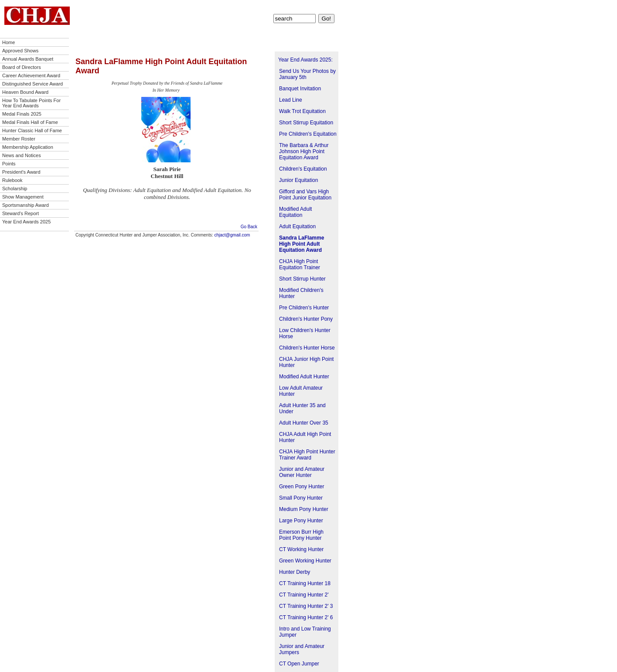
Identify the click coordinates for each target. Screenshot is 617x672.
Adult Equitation (297, 226)
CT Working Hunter (301, 549)
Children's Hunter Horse (307, 348)
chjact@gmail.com (232, 235)
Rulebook (12, 180)
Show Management (23, 197)
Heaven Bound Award (25, 92)
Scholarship (15, 189)
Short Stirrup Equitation (306, 123)
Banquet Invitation (300, 89)
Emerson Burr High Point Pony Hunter (301, 535)
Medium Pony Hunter (304, 509)
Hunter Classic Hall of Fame (32, 130)
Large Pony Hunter (301, 521)
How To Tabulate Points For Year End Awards (31, 103)
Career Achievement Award (31, 75)
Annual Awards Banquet (28, 59)
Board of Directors (22, 67)
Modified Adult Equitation (295, 212)
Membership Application (28, 147)
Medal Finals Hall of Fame (30, 122)
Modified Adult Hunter (304, 377)
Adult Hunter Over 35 (304, 423)
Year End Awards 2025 (26, 222)
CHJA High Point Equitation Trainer (300, 264)
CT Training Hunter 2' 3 (306, 606)
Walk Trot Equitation (302, 111)
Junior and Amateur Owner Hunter (302, 472)
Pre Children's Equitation (308, 134)
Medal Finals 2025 (22, 114)
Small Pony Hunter (301, 498)
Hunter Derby (295, 572)
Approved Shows (20, 51)
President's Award (21, 172)
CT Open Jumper (299, 664)
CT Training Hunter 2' (304, 595)
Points (9, 164)
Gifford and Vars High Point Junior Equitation (305, 195)
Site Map (325, 7)
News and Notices (22, 155)
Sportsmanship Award (26, 205)
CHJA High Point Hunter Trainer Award (307, 455)
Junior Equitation (298, 180)
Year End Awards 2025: (305, 60)
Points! (281, 7)
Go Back (249, 227)
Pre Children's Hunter (304, 308)
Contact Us (302, 7)
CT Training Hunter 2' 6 (306, 617)
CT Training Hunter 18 (305, 583)
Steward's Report (20, 213)
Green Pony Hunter (302, 487)
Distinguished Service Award (32, 84)
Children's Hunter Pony (306, 319)
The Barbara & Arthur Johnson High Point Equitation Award (304, 151)
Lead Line (291, 100)
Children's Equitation (303, 169)
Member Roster (19, 139)
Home (9, 42)
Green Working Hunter (305, 561)
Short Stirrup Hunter (302, 279)
